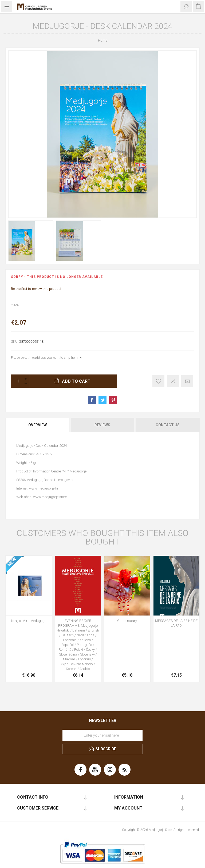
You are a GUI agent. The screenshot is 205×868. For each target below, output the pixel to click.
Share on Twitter (102, 400)
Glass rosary (127, 621)
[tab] (38, 425)
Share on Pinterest (113, 400)
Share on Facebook (92, 400)
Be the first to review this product (36, 289)
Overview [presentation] (38, 425)
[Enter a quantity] (16, 381)
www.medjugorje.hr (44, 488)
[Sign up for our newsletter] (102, 735)
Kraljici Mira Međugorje (29, 621)
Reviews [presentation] (102, 425)
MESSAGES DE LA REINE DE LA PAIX (176, 623)
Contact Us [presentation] (168, 425)
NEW (12, 562)
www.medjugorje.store (50, 497)
